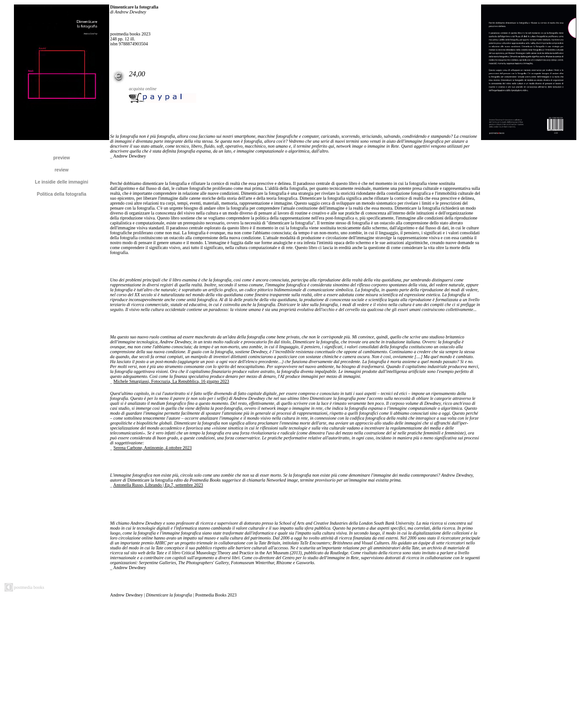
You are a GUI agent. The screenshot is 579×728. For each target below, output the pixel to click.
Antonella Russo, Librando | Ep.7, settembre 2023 (158, 485)
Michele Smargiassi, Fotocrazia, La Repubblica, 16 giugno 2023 (172, 381)
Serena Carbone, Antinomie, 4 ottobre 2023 (153, 448)
